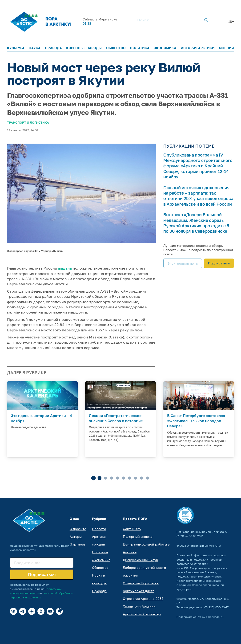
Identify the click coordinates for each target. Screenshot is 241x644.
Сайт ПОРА (132, 529)
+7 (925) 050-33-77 (216, 607)
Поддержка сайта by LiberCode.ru (200, 617)
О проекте (78, 529)
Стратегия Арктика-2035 (143, 599)
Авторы (76, 536)
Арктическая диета (139, 591)
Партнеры (78, 544)
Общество (116, 48)
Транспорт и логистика (28, 122)
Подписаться (219, 263)
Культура (16, 48)
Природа (53, 48)
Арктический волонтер (142, 614)
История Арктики (198, 48)
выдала (65, 268)
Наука (35, 48)
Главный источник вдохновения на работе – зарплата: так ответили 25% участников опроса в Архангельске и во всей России (198, 196)
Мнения (226, 48)
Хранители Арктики (139, 606)
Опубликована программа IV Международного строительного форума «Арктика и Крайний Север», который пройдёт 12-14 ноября (198, 166)
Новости (99, 529)
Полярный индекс (138, 536)
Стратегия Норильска (141, 583)
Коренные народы (84, 48)
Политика (140, 48)
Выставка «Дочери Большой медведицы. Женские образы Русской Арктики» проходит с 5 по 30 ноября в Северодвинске (196, 223)
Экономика (165, 48)
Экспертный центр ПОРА (204, 546)
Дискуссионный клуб (140, 560)
